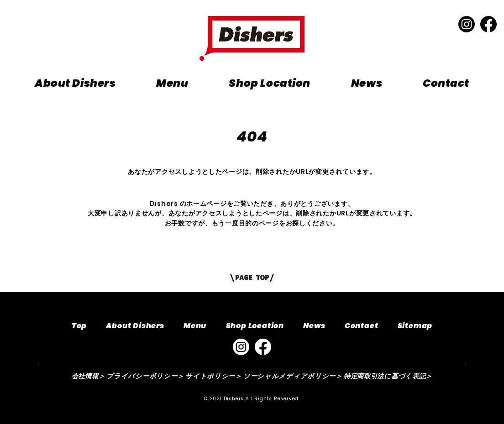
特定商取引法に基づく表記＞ (388, 376)
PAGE (252, 277)
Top (79, 326)
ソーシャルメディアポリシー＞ (293, 376)
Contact (446, 83)
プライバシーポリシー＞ (145, 376)
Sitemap (415, 326)
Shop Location (269, 83)
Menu (172, 83)
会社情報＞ (89, 376)
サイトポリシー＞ (214, 376)
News (367, 83)
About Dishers (75, 83)
